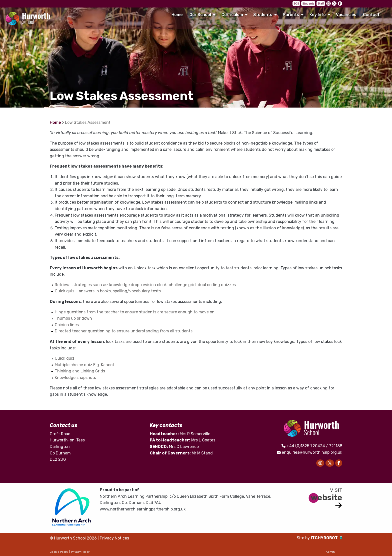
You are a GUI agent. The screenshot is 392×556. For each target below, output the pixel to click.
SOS (296, 4)
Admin (330, 552)
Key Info (318, 15)
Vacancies (346, 15)
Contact (371, 15)
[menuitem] (177, 15)
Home (177, 15)
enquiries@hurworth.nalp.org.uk (312, 452)
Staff (321, 4)
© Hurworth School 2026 (73, 538)
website (326, 497)
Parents (291, 15)
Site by (304, 538)
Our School (200, 15)
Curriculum (232, 15)
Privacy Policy (80, 552)
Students (308, 4)
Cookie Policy (59, 552)
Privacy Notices (114, 538)
